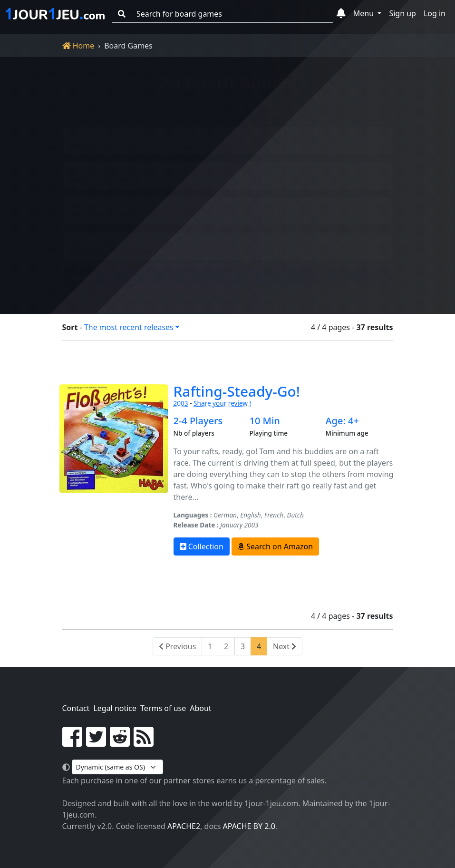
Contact (76, 708)
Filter (243, 269)
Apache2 (184, 826)
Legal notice (115, 708)
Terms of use (163, 708)
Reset (80, 269)
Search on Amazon (275, 546)
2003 (181, 403)
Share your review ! (222, 403)
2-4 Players (198, 421)
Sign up (402, 13)
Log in (435, 13)
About (200, 708)
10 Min (264, 421)
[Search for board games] (232, 14)
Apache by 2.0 (249, 826)
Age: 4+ (342, 421)
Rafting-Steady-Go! (237, 391)
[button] (341, 14)
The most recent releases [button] (129, 327)
